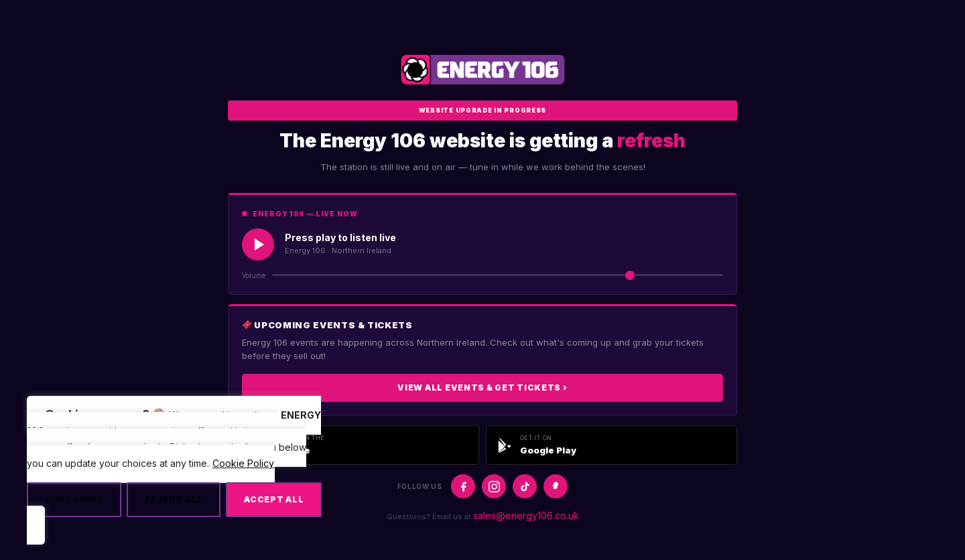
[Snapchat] (556, 486)
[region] (174, 470)
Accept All (274, 499)
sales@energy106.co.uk (526, 515)
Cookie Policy (243, 463)
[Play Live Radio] (258, 244)
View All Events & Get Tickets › (482, 388)
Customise (74, 499)
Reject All (174, 499)
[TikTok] (525, 486)
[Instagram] (494, 486)
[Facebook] (463, 486)
